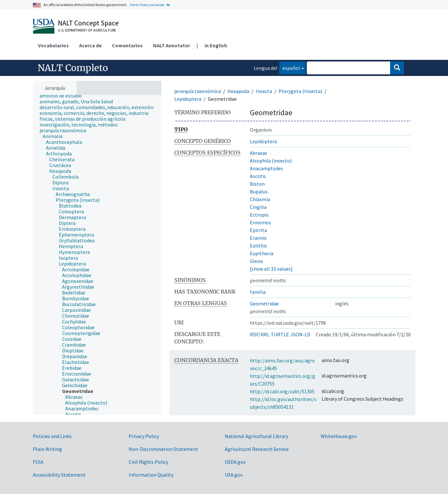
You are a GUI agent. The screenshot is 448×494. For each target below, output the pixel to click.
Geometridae (264, 303)
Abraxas (259, 153)
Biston (257, 184)
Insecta (264, 91)
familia (258, 292)
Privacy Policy (144, 436)
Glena (256, 261)
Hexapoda (238, 91)
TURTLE (280, 334)
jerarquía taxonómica (198, 91)
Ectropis (259, 215)
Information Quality (151, 475)
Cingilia (258, 207)
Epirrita (258, 230)
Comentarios (127, 45)
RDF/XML (260, 334)
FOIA (38, 462)
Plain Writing (47, 449)
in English (216, 45)
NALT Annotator (172, 45)
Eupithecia (262, 253)
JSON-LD (300, 334)
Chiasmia (260, 199)
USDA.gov (235, 462)
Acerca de (90, 45)
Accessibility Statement (59, 475)
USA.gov (234, 475)
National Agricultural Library (256, 436)
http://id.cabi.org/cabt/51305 (282, 391)
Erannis (258, 238)
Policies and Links (52, 436)
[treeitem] (63, 96)
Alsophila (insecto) (271, 161)
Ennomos (261, 222)
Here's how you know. (148, 5)
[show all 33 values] (271, 269)
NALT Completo (73, 68)
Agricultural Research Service (257, 449)
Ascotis (258, 176)
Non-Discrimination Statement (163, 449)
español (290, 67)
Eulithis (258, 246)
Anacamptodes (266, 168)
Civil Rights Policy (148, 462)
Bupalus (259, 191)
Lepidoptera (188, 99)
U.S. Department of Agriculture (87, 30)
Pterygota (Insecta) (300, 91)
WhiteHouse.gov (339, 436)
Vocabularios (53, 45)
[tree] (97, 255)
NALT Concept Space (88, 23)
